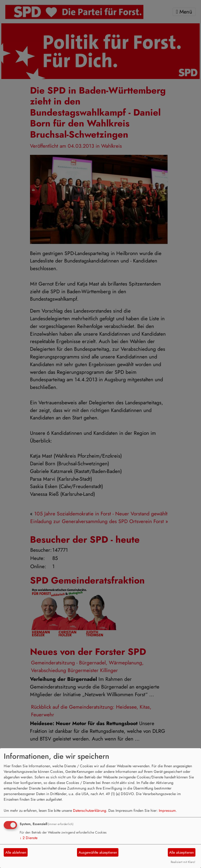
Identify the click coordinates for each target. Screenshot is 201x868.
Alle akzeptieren (181, 852)
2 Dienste (29, 838)
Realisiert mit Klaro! (183, 862)
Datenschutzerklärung (90, 810)
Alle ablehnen (16, 852)
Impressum (167, 810)
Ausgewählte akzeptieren (98, 852)
